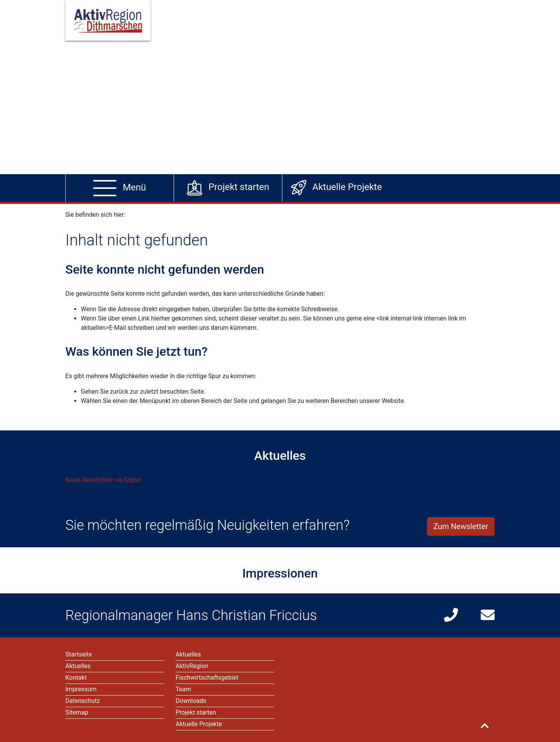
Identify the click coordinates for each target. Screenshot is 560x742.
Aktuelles (188, 654)
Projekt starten (196, 712)
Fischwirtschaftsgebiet (207, 678)
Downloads (191, 701)
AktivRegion (192, 666)
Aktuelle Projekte (199, 724)
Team (183, 689)
